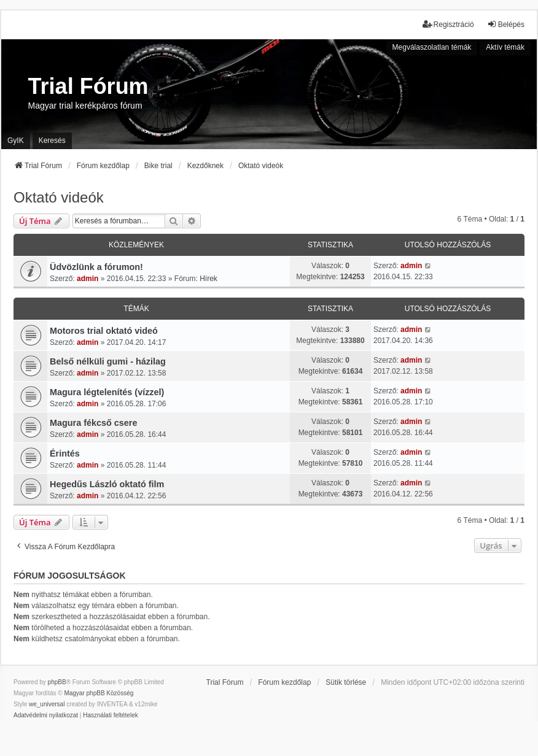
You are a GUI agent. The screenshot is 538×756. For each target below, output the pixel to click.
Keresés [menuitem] (52, 141)
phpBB (57, 682)
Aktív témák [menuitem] (505, 47)
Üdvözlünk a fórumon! (96, 267)
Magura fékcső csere (93, 423)
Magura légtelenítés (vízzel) (107, 392)
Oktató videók (59, 197)
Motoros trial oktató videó (104, 331)
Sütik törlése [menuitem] (346, 682)
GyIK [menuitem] (16, 141)
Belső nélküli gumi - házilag (108, 361)
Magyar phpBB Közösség (99, 693)
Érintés (65, 453)
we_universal (47, 704)
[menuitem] (46, 715)
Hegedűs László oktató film (107, 484)
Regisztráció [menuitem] (448, 24)
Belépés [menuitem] (506, 24)
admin (88, 279)
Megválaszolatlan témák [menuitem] (432, 47)
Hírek (209, 279)
